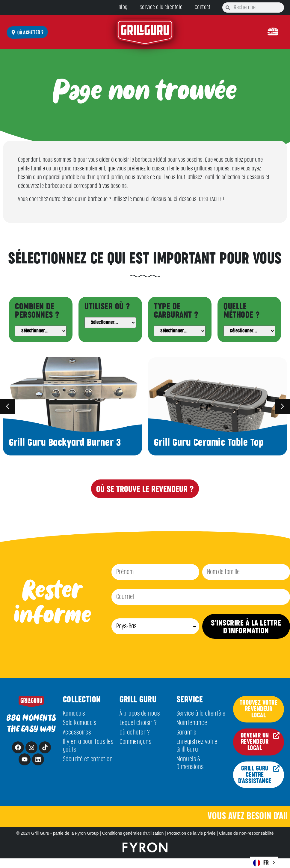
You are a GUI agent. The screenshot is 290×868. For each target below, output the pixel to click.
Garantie (186, 733)
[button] (273, 32)
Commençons (135, 742)
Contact (203, 7)
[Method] (249, 331)
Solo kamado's (80, 723)
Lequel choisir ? (138, 723)
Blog (123, 7)
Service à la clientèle (161, 7)
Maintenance (192, 723)
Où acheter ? (135, 733)
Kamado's (74, 714)
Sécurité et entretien (88, 759)
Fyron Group (87, 833)
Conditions (112, 833)
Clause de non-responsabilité (246, 833)
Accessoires (77, 733)
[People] (41, 331)
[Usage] (110, 323)
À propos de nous (140, 714)
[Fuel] (180, 331)
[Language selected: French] (264, 862)
